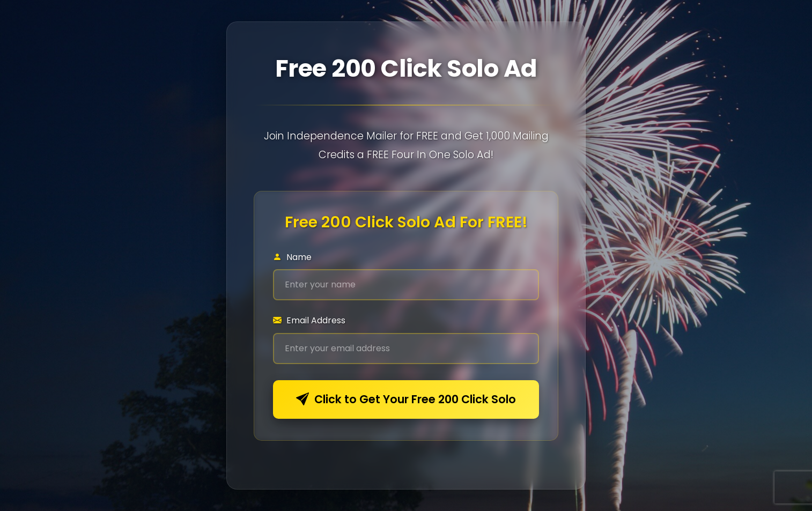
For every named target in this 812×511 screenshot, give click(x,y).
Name (292, 257)
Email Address (309, 320)
